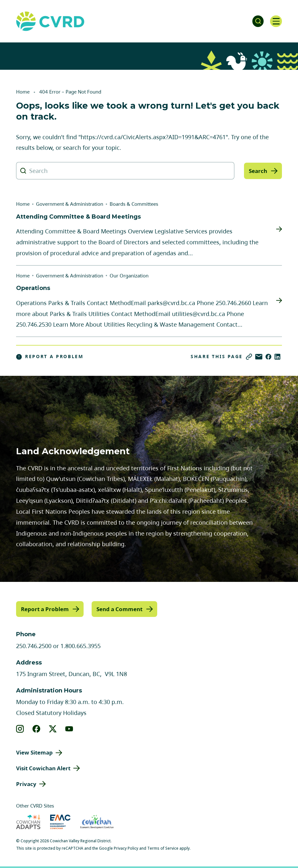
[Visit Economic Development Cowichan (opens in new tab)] (97, 822)
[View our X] (53, 728)
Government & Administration (70, 204)
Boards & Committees (134, 204)
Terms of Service (163, 848)
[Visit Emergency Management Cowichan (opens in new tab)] (60, 822)
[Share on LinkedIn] (277, 357)
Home (23, 92)
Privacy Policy (126, 848)
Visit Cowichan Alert (43, 768)
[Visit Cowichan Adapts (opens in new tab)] (28, 822)
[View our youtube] (69, 728)
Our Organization (129, 276)
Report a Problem (50, 357)
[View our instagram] (20, 728)
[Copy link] (249, 357)
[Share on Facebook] (268, 357)
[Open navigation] (275, 21)
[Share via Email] (259, 357)
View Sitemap (34, 752)
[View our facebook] (36, 728)
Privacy (26, 784)
